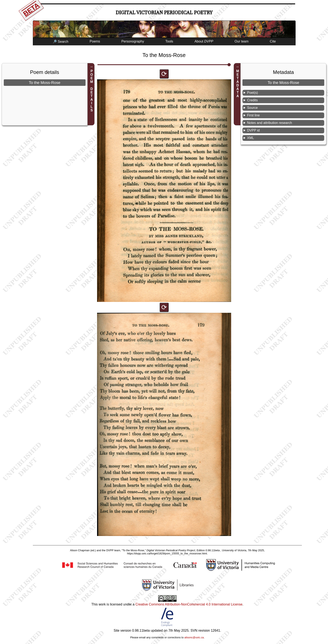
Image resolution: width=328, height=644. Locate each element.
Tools (169, 41)
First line (253, 115)
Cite (273, 41)
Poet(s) (252, 93)
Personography (133, 41)
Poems (95, 41)
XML (250, 138)
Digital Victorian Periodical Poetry (164, 12)
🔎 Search (61, 42)
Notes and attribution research (269, 123)
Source (252, 108)
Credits (252, 100)
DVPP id (253, 130)
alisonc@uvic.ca (194, 637)
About (204, 41)
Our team (242, 41)
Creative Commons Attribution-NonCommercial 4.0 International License (189, 604)
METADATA (238, 84)
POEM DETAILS (92, 91)
